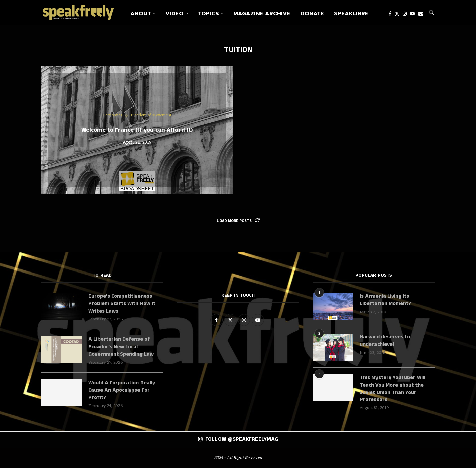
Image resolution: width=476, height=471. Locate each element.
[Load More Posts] (238, 224)
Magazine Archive (262, 14)
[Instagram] (405, 14)
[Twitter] (397, 14)
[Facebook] (390, 14)
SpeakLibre (351, 14)
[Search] (431, 14)
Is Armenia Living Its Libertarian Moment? (386, 303)
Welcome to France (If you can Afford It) (137, 133)
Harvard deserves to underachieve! (385, 344)
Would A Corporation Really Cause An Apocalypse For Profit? (122, 394)
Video (174, 14)
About (141, 14)
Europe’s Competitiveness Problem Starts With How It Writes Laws (122, 307)
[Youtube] (412, 14)
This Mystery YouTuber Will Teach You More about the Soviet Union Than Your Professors (393, 392)
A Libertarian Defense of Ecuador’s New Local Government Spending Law (122, 351)
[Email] (421, 14)
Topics (208, 14)
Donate (312, 14)
